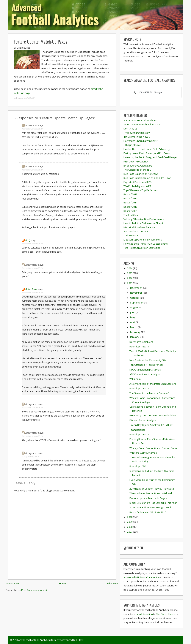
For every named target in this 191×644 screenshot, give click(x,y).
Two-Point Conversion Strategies (142, 248)
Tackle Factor (131, 235)
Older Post (112, 583)
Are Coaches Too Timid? (137, 231)
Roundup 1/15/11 (139, 434)
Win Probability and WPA (137, 186)
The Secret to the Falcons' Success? (149, 393)
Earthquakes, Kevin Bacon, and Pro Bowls (147, 153)
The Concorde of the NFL (137, 170)
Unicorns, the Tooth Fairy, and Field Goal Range (150, 157)
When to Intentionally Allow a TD (142, 124)
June (133, 312)
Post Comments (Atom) (34, 590)
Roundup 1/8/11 (138, 466)
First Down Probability (136, 162)
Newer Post (12, 583)
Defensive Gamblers (141, 342)
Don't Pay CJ (130, 129)
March (134, 327)
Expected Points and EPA (137, 182)
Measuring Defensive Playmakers (143, 240)
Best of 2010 (130, 207)
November (136, 293)
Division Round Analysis (143, 420)
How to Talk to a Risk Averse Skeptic (144, 223)
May (133, 317)
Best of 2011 (130, 202)
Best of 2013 (130, 194)
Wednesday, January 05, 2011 (33, 129)
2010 (130, 517)
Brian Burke (31, 289)
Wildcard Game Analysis (143, 453)
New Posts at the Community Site (148, 360)
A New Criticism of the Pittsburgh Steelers (153, 384)
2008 (130, 527)
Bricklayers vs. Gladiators (138, 166)
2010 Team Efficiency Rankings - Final (150, 507)
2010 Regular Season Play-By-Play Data (152, 489)
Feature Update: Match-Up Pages (40, 42)
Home (62, 583)
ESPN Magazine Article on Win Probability (153, 415)
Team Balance (137, 430)
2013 (130, 273)
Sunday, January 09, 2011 (31, 457)
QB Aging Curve (132, 145)
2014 (130, 268)
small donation (144, 614)
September (137, 303)
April (133, 322)
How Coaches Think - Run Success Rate (146, 244)
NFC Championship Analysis (145, 370)
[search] (155, 92)
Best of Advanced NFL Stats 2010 (148, 512)
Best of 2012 (130, 198)
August (134, 307)
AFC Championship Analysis (145, 374)
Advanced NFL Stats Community (141, 577)
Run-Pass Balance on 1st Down (141, 174)
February (136, 332)
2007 (130, 532)
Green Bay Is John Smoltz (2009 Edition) (151, 425)
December (136, 288)
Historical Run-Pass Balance (139, 227)
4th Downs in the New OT (138, 137)
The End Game (132, 215)
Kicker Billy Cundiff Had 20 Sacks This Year (153, 503)
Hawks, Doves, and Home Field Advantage (147, 149)
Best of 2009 (130, 211)
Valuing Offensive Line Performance (144, 219)
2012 (130, 278)
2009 (130, 522)
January (135, 337)
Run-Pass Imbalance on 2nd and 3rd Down (147, 178)
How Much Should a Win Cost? (140, 141)
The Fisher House (166, 614)
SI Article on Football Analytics (140, 120)
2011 (130, 283)
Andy (28, 240)
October (135, 298)
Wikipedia (135, 379)
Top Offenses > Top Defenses (141, 190)
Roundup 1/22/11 (139, 388)
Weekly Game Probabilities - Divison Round (154, 448)
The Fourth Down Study (137, 133)
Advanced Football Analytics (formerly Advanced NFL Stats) (51, 640)
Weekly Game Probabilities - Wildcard (151, 493)
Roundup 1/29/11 (139, 346)
